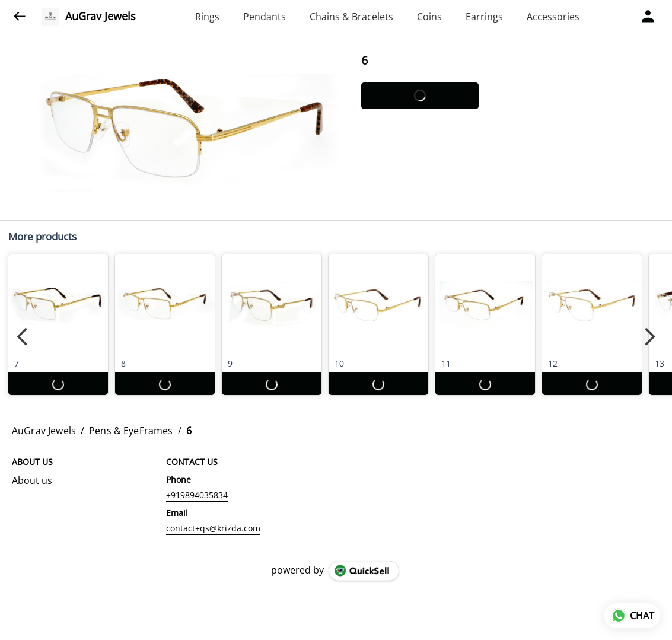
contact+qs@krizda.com (213, 528)
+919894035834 (197, 495)
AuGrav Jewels (101, 17)
